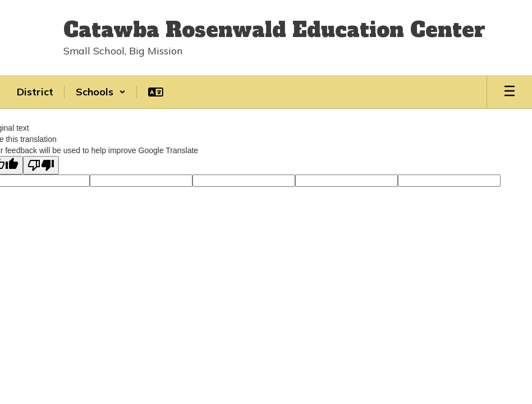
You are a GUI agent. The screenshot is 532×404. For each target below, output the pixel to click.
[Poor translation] (41, 165)
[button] (101, 92)
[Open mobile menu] (510, 92)
